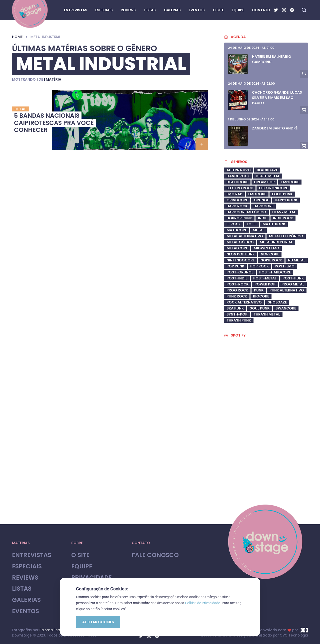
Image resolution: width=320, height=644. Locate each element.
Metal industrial (276, 242)
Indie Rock (283, 218)
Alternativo (239, 170)
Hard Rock (237, 206)
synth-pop (237, 314)
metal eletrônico (286, 236)
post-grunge (240, 272)
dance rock (238, 176)
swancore (286, 308)
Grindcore (237, 200)
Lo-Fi (252, 224)
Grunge (261, 200)
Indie (262, 218)
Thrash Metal (267, 314)
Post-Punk (293, 278)
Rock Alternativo (244, 302)
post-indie (237, 278)
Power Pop (265, 284)
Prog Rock (237, 290)
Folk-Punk (282, 194)
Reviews (25, 578)
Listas (22, 589)
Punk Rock (237, 296)
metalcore (237, 248)
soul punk (260, 308)
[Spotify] (292, 10)
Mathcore (237, 230)
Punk (259, 290)
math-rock (274, 224)
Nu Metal (297, 260)
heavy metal (284, 212)
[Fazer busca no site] (304, 10)
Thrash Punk (239, 320)
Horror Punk (239, 218)
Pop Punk (235, 266)
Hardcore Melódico (246, 212)
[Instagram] (284, 10)
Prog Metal (293, 284)
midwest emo (266, 248)
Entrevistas (32, 555)
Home (17, 37)
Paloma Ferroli (52, 630)
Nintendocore (240, 260)
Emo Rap (234, 194)
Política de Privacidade (202, 603)
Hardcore (263, 206)
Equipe (82, 567)
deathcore (237, 182)
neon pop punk (241, 254)
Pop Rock (259, 266)
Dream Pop (264, 182)
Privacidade (91, 578)
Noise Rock (271, 260)
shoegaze (277, 302)
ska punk (235, 308)
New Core (270, 254)
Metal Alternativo (245, 236)
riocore (261, 296)
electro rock (240, 188)
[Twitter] (276, 10)
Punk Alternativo (287, 290)
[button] (202, 144)
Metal (258, 230)
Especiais (27, 567)
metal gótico (240, 242)
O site (80, 555)
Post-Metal (265, 278)
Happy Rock (286, 200)
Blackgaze (267, 170)
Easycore (290, 182)
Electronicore (273, 188)
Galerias (26, 600)
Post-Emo (285, 266)
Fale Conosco (155, 555)
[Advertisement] (266, 475)
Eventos (25, 611)
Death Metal (268, 176)
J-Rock (234, 224)
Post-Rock (237, 284)
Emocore (257, 194)
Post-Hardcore (275, 272)
